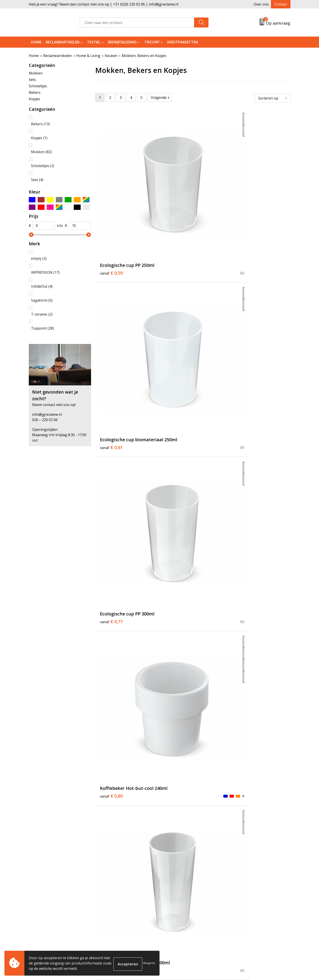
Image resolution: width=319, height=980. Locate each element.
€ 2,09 (176, 544)
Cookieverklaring (244, 904)
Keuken (111, 56)
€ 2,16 (111, 370)
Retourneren (176, 904)
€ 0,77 (241, 182)
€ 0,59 (111, 182)
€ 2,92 (111, 724)
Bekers (35, 92)
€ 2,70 (176, 370)
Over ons (261, 4)
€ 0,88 (176, 279)
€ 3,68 (176, 718)
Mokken (36, 73)
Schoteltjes (38, 86)
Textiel (94, 42)
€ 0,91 (241, 279)
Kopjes (34, 99)
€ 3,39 (176, 460)
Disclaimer (238, 917)
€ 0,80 (111, 279)
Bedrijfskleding (122, 42)
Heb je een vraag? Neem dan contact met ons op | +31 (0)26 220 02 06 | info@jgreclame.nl (104, 4)
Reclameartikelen (63, 42)
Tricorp (152, 42)
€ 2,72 (241, 627)
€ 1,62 (241, 453)
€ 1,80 (111, 544)
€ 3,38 (176, 634)
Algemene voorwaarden (250, 897)
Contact (281, 4)
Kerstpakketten (183, 42)
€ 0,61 (176, 189)
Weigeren (149, 963)
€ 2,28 (241, 544)
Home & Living (88, 56)
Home (36, 42)
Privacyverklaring (244, 910)
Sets (32, 79)
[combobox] (137, 22)
